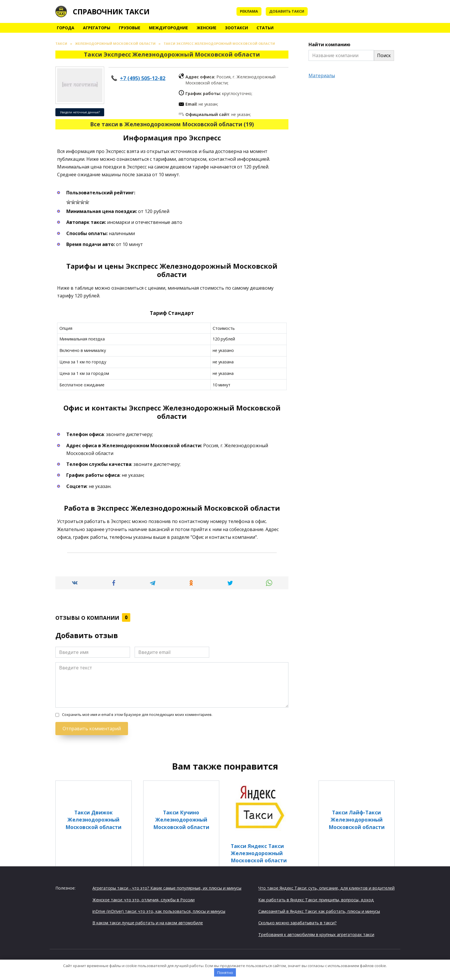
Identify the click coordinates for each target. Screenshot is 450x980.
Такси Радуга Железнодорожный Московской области (181, 895)
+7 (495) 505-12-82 (143, 78)
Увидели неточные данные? (80, 112)
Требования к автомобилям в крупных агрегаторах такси (316, 934)
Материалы (322, 75)
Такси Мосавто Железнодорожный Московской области (269, 895)
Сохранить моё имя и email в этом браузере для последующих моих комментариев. (137, 715)
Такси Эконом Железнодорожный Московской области (357, 895)
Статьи (265, 28)
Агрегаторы (97, 28)
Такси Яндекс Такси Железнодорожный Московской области (259, 853)
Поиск (384, 55)
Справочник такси (111, 11)
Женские (206, 28)
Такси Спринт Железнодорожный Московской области (93, 895)
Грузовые (130, 28)
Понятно (225, 973)
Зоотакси (236, 28)
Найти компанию (329, 44)
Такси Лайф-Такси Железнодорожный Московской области (357, 819)
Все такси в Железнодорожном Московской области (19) (172, 124)
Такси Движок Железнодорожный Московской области (93, 819)
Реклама (249, 11)
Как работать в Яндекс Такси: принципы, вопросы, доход (316, 899)
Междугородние (168, 28)
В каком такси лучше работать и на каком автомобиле (148, 922)
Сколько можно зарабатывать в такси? (297, 922)
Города (66, 28)
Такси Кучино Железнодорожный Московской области (181, 819)
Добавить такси (287, 11)
